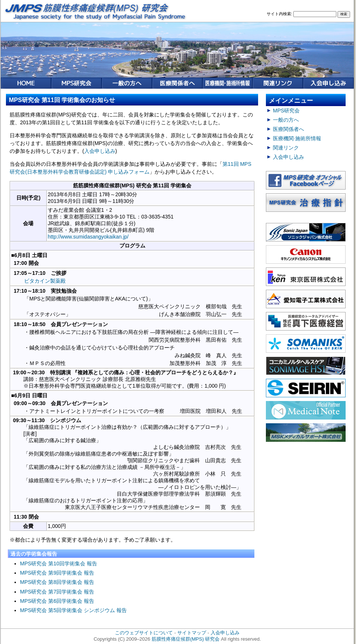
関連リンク (286, 148)
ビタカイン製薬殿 (45, 281)
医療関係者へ (289, 129)
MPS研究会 (286, 111)
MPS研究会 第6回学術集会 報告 (57, 601)
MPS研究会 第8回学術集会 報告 (57, 582)
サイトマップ (192, 633)
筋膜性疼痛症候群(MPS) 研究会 (186, 639)
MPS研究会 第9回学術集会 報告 (57, 573)
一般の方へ (286, 120)
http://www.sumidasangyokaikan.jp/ (88, 237)
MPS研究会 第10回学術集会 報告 (59, 563)
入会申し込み (100, 151)
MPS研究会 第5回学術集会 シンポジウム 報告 (73, 610)
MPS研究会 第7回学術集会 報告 (57, 592)
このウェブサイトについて (144, 633)
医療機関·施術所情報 (297, 138)
